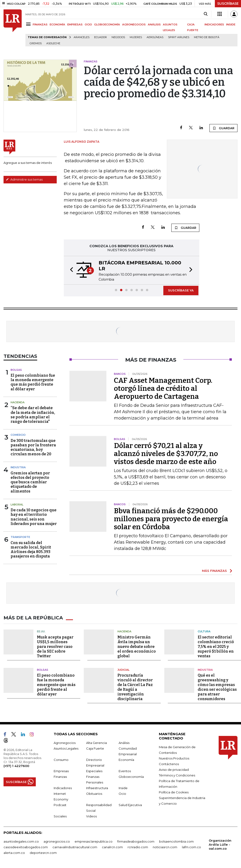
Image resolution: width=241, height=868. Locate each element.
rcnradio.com (138, 847)
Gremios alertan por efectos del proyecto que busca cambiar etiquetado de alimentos (30, 482)
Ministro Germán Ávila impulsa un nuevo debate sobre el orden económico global (137, 647)
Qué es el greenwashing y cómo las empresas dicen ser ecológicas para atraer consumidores (217, 687)
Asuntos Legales (66, 748)
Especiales (94, 771)
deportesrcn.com (43, 853)
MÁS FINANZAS (214, 571)
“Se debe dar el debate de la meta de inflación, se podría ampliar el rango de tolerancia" (33, 415)
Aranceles (82, 37)
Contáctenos (169, 764)
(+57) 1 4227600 (16, 766)
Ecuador (100, 37)
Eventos (125, 771)
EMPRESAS (75, 24)
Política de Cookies (174, 792)
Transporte (20, 537)
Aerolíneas (155, 37)
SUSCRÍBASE (228, 4)
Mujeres (136, 37)
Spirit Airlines (179, 37)
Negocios (118, 37)
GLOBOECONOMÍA (107, 24)
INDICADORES (214, 24)
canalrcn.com (112, 847)
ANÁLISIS (154, 24)
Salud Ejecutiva (130, 805)
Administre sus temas (24, 179)
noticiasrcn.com (165, 847)
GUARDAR (223, 128)
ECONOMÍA (57, 24)
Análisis (124, 743)
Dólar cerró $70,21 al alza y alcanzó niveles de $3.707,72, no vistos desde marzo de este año (166, 454)
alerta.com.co (14, 853)
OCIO (88, 24)
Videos (91, 816)
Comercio (18, 435)
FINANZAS (40, 24)
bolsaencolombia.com (176, 841)
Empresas (61, 771)
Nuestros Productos (174, 758)
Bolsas (16, 370)
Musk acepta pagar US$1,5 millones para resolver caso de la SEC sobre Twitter (55, 647)
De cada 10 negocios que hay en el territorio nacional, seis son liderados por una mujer (34, 517)
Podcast (60, 805)
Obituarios (94, 794)
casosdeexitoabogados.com (26, 847)
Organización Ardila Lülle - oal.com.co (220, 844)
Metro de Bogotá (207, 37)
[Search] (206, 14)
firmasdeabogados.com (136, 841)
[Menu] (29, 24)
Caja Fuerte (95, 748)
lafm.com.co (191, 847)
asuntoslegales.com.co (21, 841)
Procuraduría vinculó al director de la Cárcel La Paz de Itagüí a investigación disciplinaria (135, 687)
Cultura (204, 631)
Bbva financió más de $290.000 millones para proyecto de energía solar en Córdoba (171, 519)
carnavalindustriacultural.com (75, 847)
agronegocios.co (57, 841)
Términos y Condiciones (177, 775)
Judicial (123, 670)
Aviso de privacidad (174, 770)
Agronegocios (65, 743)
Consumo (61, 760)
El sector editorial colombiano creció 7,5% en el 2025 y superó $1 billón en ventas (216, 647)
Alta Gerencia (96, 743)
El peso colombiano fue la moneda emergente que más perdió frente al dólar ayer (33, 382)
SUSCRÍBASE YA (181, 290)
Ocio (122, 794)
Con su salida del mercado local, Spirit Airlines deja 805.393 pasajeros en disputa (31, 550)
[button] (70, 270)
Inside (123, 788)
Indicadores (63, 788)
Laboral (17, 505)
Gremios (36, 43)
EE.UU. (41, 631)
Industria (18, 467)
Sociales (60, 816)
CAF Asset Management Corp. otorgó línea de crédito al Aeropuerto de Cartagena (163, 388)
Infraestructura (97, 788)
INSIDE (231, 24)
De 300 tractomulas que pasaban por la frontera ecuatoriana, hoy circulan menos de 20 (33, 447)
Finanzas (60, 777)
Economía (126, 760)
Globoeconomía (131, 777)
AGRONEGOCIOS (134, 24)
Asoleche (53, 43)
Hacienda (18, 402)
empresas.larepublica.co (94, 841)
